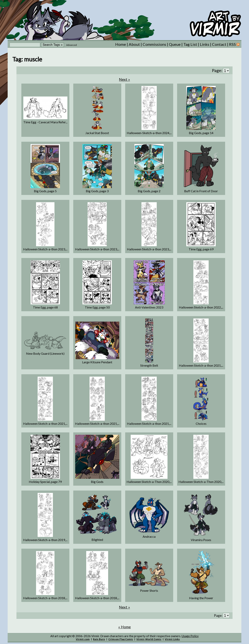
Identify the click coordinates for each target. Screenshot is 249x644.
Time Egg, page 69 (201, 249)
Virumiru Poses (201, 540)
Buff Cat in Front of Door (201, 191)
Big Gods (97, 482)
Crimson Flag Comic (121, 639)
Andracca (149, 536)
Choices (201, 423)
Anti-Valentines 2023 (149, 307)
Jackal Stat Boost (97, 133)
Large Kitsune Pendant (97, 362)
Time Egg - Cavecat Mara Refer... (45, 122)
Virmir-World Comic (149, 639)
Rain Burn (99, 639)
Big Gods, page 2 (149, 191)
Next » (124, 79)
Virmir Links (172, 639)
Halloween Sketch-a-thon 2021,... (201, 365)
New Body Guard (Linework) (45, 353)
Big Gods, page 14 (201, 133)
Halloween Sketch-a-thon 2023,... (45, 249)
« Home (125, 627)
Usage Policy (190, 636)
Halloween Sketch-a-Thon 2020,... (149, 482)
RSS (234, 44)
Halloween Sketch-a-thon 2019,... (45, 540)
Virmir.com (83, 639)
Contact (219, 44)
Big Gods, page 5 (45, 191)
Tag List (190, 44)
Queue (175, 44)
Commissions (154, 44)
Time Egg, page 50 (97, 307)
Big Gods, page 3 (97, 191)
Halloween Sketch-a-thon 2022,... (201, 307)
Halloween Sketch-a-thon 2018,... (45, 598)
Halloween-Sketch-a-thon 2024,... (149, 133)
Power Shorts (149, 590)
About (134, 44)
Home (121, 44)
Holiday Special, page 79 (45, 482)
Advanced (72, 45)
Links (205, 44)
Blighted (97, 540)
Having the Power (201, 598)
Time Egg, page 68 (45, 307)
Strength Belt (149, 365)
